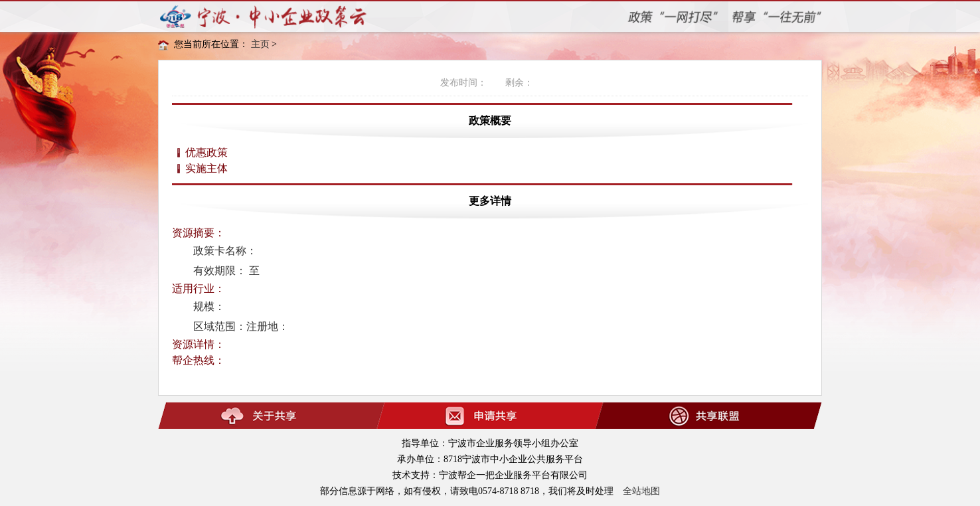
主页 (260, 44)
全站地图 (641, 491)
